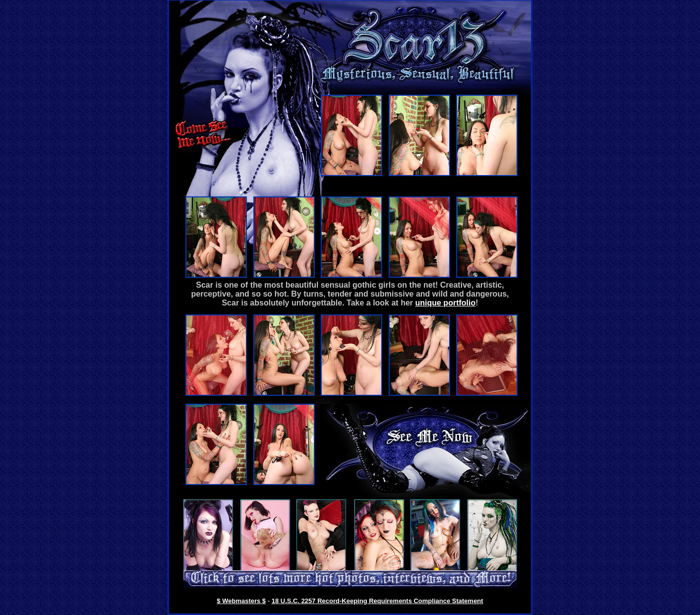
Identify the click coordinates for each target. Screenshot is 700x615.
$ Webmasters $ (241, 601)
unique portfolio (445, 303)
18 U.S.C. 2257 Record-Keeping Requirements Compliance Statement (378, 601)
